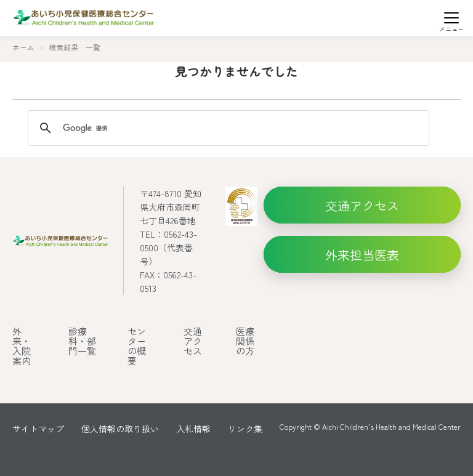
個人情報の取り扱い (120, 429)
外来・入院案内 (22, 346)
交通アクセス (193, 341)
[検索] (227, 128)
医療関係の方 (245, 341)
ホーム (23, 47)
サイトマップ (38, 429)
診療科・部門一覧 (82, 341)
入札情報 (193, 429)
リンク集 (245, 429)
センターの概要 (137, 346)
